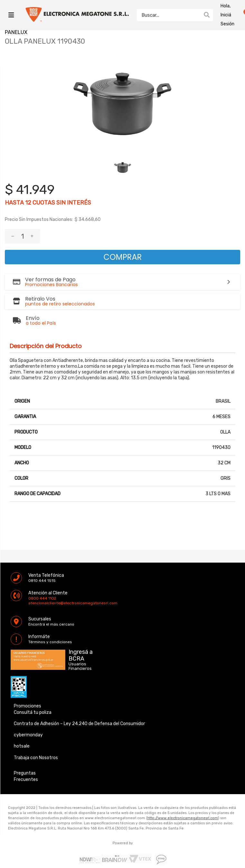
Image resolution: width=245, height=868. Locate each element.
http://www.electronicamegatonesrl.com (183, 818)
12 (28, 203)
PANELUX (16, 32)
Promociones (27, 706)
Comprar (123, 257)
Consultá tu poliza (33, 712)
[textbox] (168, 15)
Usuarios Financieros (80, 666)
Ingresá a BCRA (81, 654)
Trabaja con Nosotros (36, 758)
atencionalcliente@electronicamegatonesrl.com (34, 603)
